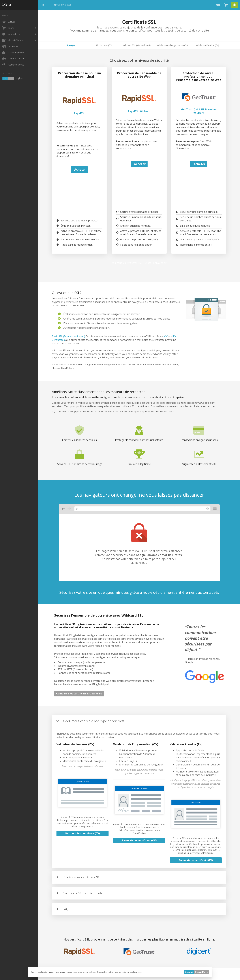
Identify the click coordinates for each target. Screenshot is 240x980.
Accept (189, 972)
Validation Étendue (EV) (207, 45)
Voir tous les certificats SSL (127, 263)
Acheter (80, 169)
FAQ (66, 909)
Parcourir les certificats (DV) (83, 833)
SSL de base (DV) (104, 45)
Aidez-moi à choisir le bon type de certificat (94, 721)
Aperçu (71, 45)
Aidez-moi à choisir (156, 263)
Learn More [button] (202, 972)
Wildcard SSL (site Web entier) (138, 45)
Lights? (13, 79)
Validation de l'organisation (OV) (173, 45)
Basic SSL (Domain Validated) (68, 336)
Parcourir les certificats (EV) (196, 860)
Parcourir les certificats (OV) (139, 840)
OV (166, 336)
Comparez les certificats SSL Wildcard (79, 694)
